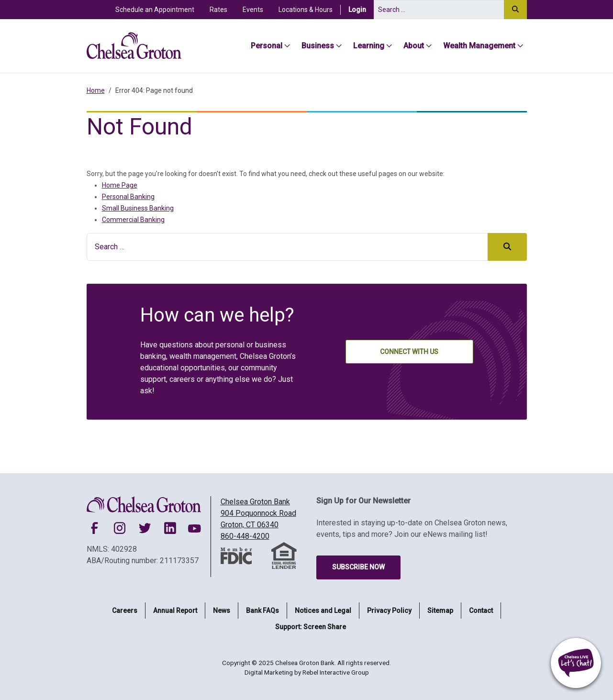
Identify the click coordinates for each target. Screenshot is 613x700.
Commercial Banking (133, 220)
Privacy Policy (389, 611)
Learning (369, 46)
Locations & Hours (306, 10)
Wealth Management (479, 46)
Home (96, 90)
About (414, 46)
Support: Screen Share (311, 627)
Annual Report (175, 611)
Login (361, 9)
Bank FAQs (262, 611)
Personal (267, 46)
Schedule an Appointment (155, 10)
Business (318, 46)
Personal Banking (128, 197)
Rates (218, 10)
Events (253, 10)
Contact (481, 611)
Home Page (120, 185)
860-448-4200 (245, 536)
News (222, 611)
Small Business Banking (138, 208)
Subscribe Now (358, 567)
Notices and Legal (323, 611)
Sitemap (440, 611)
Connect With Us (409, 352)
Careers (125, 611)
